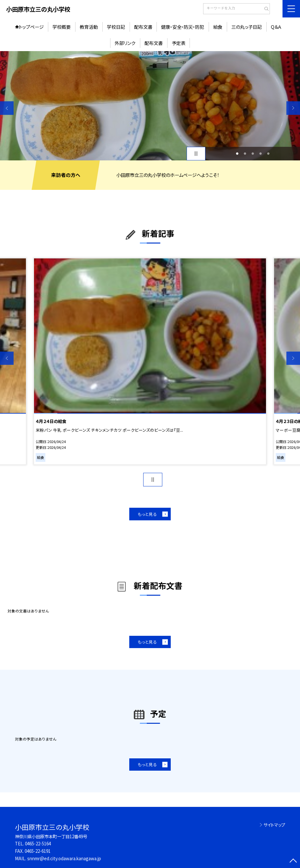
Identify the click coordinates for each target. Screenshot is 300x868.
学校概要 (62, 27)
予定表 (179, 43)
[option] (150, 106)
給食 (218, 27)
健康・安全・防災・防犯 (183, 27)
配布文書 (143, 27)
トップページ (31, 27)
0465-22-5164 (38, 844)
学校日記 (116, 27)
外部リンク (125, 43)
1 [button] (237, 154)
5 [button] (268, 154)
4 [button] (260, 154)
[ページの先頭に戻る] (293, 861)
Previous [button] (7, 108)
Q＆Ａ (276, 27)
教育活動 (89, 27)
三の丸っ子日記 (247, 27)
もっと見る (147, 514)
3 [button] (253, 154)
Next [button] (293, 108)
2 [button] (245, 154)
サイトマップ (274, 825)
